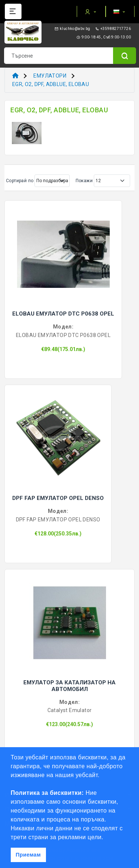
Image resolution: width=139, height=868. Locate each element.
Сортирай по (20, 181)
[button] (106, 838)
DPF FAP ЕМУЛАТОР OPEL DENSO (58, 498)
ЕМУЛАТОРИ (50, 76)
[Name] (125, 56)
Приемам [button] (28, 855)
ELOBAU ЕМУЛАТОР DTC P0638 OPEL (63, 314)
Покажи (84, 181)
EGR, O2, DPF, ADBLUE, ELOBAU (51, 84)
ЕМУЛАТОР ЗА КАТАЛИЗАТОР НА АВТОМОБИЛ (69, 686)
